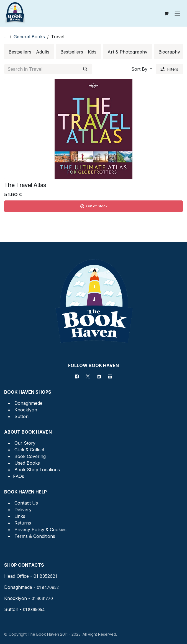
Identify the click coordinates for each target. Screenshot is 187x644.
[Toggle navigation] (177, 13)
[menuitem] (29, 52)
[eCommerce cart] (166, 13)
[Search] (85, 69)
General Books (29, 37)
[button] (142, 69)
